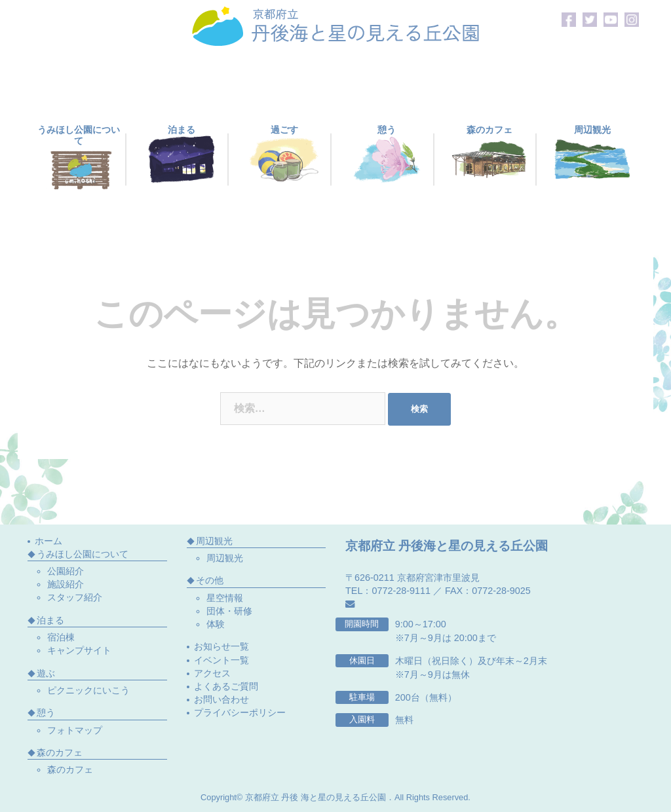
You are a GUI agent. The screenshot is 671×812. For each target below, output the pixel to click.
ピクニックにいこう (88, 690)
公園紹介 (66, 571)
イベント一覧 (221, 660)
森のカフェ (70, 769)
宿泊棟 (61, 637)
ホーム (48, 541)
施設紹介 (66, 584)
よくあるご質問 (226, 686)
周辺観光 (225, 558)
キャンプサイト (79, 650)
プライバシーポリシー (240, 712)
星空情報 (225, 598)
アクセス (212, 673)
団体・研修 (229, 611)
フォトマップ (75, 730)
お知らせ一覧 (221, 646)
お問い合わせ (221, 699)
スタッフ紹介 (75, 597)
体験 (216, 624)
